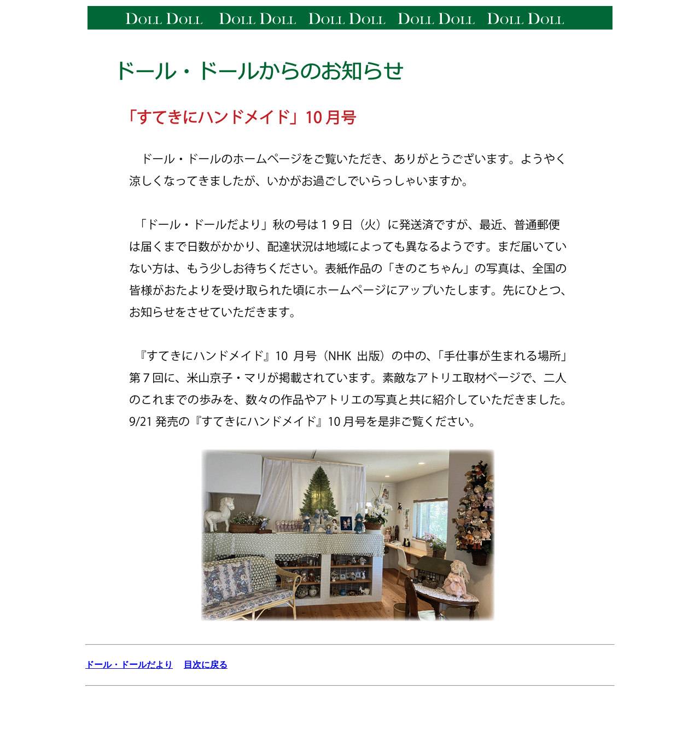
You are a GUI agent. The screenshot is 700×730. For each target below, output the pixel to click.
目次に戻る (206, 665)
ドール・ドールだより (129, 665)
